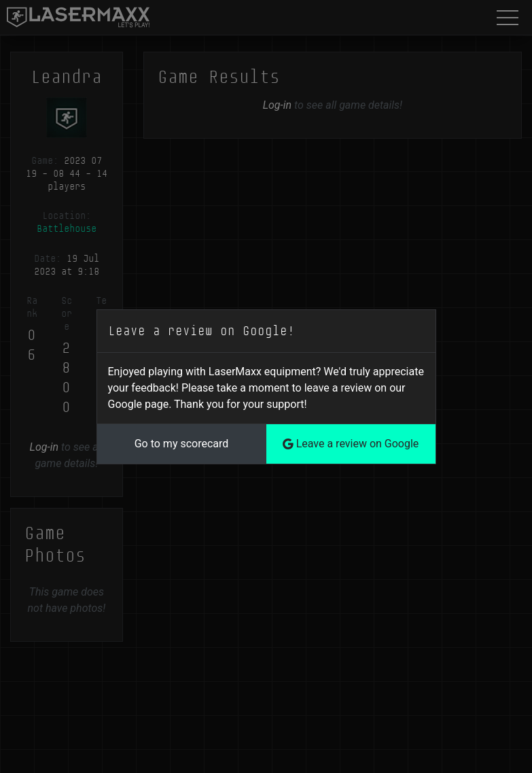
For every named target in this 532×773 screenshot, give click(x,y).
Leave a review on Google (351, 444)
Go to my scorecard (182, 444)
